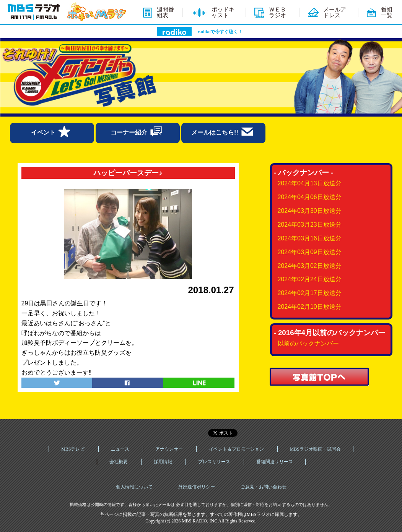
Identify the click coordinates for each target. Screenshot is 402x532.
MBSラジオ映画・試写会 (315, 449)
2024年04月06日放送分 (310, 197)
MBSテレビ (73, 449)
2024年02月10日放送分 (310, 307)
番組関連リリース (275, 462)
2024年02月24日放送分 (310, 279)
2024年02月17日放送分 (310, 293)
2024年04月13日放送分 (310, 183)
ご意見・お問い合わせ (264, 487)
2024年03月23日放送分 (310, 225)
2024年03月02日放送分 (310, 266)
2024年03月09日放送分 (310, 252)
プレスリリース (214, 462)
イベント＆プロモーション (236, 449)
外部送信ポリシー (197, 487)
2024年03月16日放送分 (310, 238)
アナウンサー (169, 449)
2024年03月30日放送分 (310, 211)
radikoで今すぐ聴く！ (220, 32)
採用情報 (163, 462)
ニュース (120, 449)
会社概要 (119, 462)
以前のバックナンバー (308, 343)
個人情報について (134, 487)
